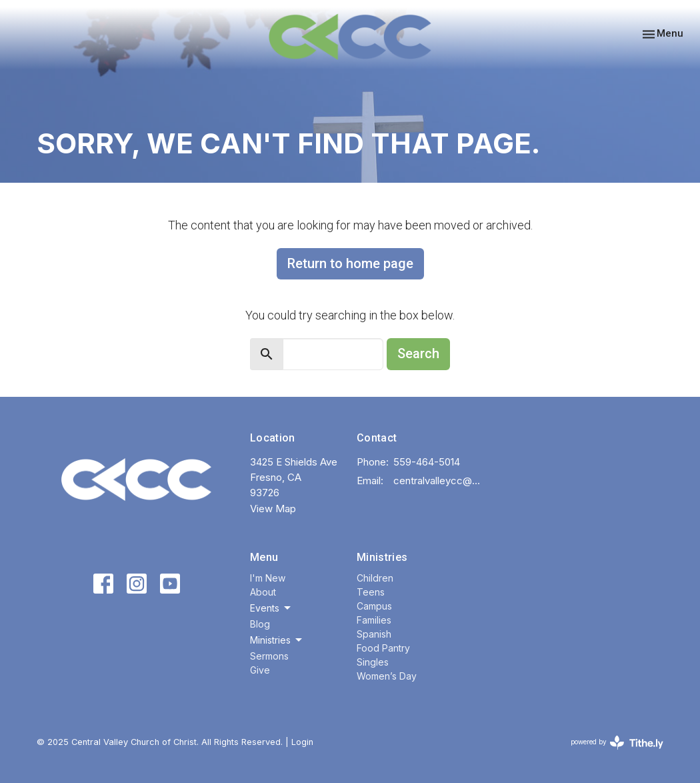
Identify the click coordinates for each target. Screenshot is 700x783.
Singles (373, 662)
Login (302, 742)
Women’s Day (387, 676)
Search (418, 353)
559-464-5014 (427, 462)
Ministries (382, 557)
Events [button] (271, 608)
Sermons (269, 656)
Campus (374, 606)
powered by (617, 743)
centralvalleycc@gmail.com (439, 481)
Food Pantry (383, 648)
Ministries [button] (277, 640)
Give (260, 670)
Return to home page (350, 263)
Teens (371, 592)
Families (374, 620)
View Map (273, 509)
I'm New (268, 578)
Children (375, 578)
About (263, 592)
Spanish (374, 634)
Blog (260, 624)
